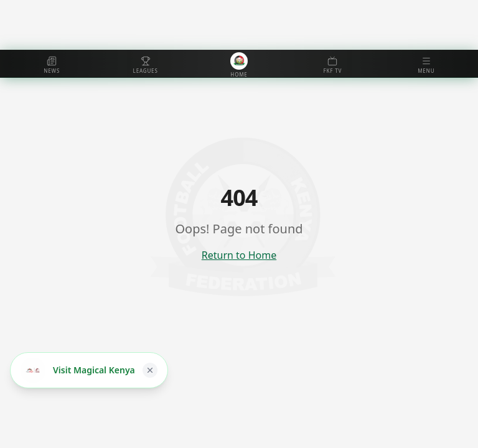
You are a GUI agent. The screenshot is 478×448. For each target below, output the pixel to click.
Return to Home (239, 255)
